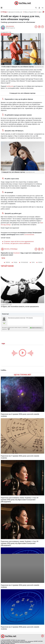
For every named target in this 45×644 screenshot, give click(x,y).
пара (33, 262)
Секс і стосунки (6, 34)
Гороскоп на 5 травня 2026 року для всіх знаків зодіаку (20, 457)
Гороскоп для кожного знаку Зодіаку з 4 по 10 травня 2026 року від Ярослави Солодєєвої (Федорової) (20, 500)
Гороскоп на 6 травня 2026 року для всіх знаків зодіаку (20, 415)
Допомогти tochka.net (16, 12)
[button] (39, 8)
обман (40, 262)
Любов (8, 262)
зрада (15, 262)
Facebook (17, 253)
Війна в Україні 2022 (31, 12)
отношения (24, 262)
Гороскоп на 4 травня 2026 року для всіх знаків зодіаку (20, 586)
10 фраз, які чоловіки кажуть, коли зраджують (20, 306)
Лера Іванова (10, 26)
